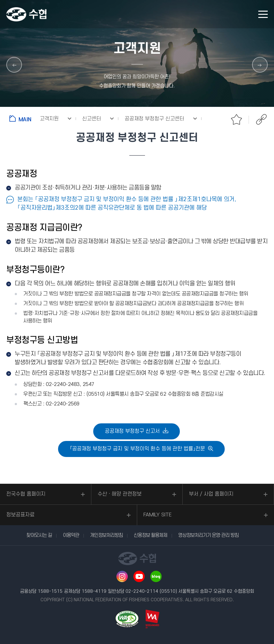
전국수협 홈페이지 (26, 494)
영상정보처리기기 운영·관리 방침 (208, 535)
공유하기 (261, 119)
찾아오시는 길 (39, 535)
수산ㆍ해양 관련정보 (120, 494)
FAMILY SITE (158, 515)
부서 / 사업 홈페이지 (211, 494)
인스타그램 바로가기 (122, 576)
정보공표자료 (20, 515)
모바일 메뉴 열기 (263, 14)
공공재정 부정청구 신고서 (132, 431)
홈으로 (21, 118)
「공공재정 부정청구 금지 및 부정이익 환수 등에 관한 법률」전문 (137, 449)
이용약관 (71, 535)
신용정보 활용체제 (150, 535)
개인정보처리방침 (106, 535)
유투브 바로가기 (139, 576)
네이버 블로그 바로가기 (156, 576)
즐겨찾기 (236, 119)
